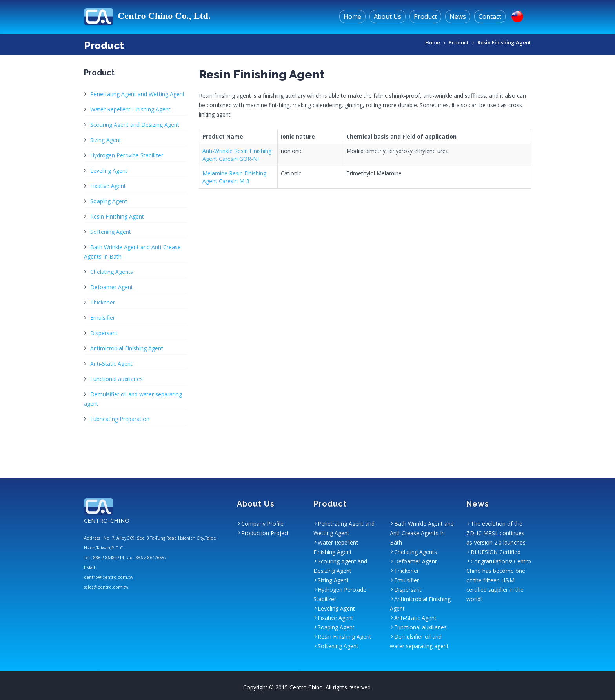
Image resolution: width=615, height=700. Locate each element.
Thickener (103, 302)
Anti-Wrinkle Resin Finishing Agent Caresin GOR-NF (237, 155)
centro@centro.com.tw (108, 577)
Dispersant (104, 333)
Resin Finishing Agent (504, 42)
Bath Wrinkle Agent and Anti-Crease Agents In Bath (422, 533)
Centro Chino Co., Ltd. (147, 16)
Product (425, 16)
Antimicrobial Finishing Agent (127, 348)
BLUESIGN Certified (496, 552)
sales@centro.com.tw (106, 587)
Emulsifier (103, 318)
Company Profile (262, 524)
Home (352, 16)
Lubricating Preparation (120, 419)
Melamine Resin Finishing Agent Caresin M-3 (234, 177)
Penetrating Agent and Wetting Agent (137, 94)
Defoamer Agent (112, 287)
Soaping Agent (109, 201)
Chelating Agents (112, 272)
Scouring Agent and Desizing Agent (135, 125)
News (458, 16)
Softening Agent (111, 232)
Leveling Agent (109, 170)
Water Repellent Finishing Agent (130, 109)
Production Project (265, 533)
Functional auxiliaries (116, 379)
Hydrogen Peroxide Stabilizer (127, 155)
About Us (388, 16)
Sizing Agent (106, 140)
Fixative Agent (108, 186)
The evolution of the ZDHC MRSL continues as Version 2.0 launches (496, 533)
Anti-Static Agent (111, 364)
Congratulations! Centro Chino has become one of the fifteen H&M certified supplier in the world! (499, 580)
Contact (490, 16)
